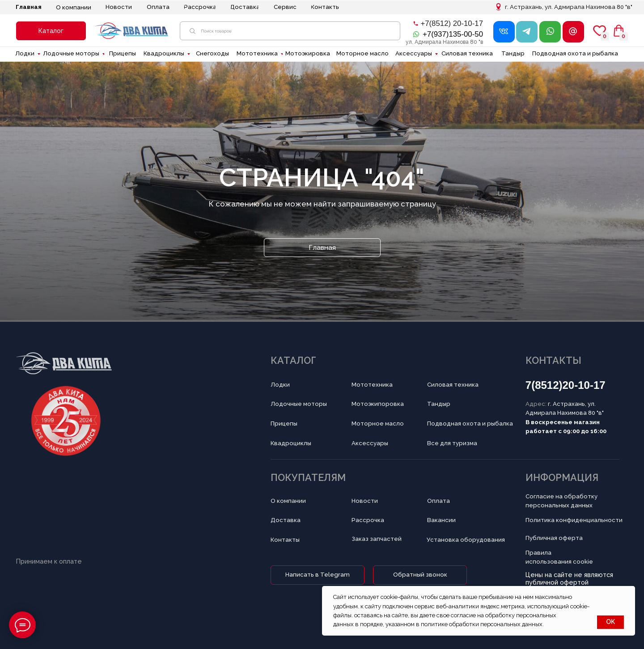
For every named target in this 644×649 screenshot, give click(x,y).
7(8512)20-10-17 (566, 385)
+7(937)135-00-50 (453, 34)
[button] (51, 31)
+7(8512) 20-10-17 (452, 23)
